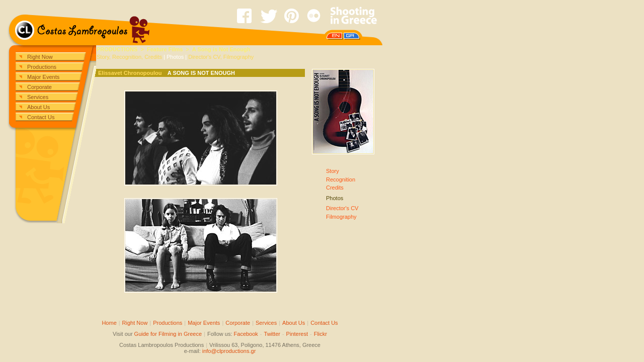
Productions (42, 67)
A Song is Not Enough (221, 49)
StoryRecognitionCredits (341, 179)
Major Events (43, 77)
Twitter (272, 334)
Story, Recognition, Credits (129, 57)
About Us (38, 107)
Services (38, 97)
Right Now (40, 57)
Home (109, 323)
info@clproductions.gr (229, 351)
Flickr (320, 334)
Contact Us (41, 117)
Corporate (39, 87)
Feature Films (165, 49)
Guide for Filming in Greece (168, 334)
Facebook (246, 334)
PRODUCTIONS (117, 49)
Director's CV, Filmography (221, 57)
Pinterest (297, 334)
